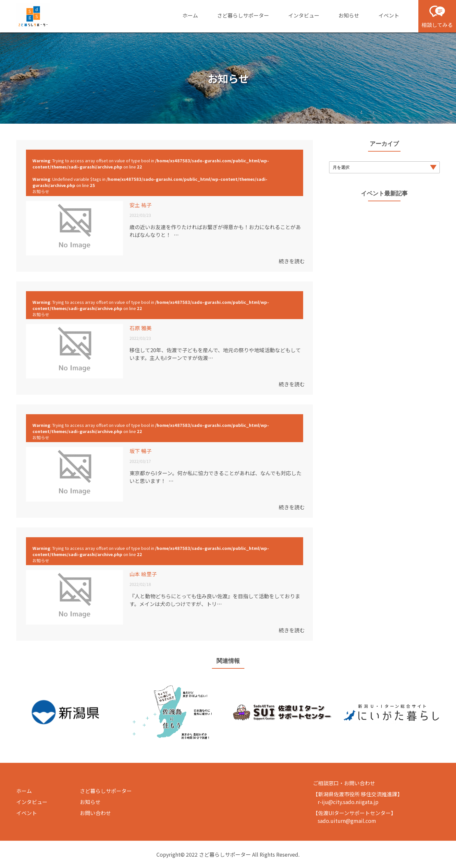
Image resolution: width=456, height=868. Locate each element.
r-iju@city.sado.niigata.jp (348, 802)
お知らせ (349, 15)
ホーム (190, 15)
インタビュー (304, 15)
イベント (389, 15)
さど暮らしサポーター (243, 15)
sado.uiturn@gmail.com (347, 821)
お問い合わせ (95, 813)
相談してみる (437, 16)
